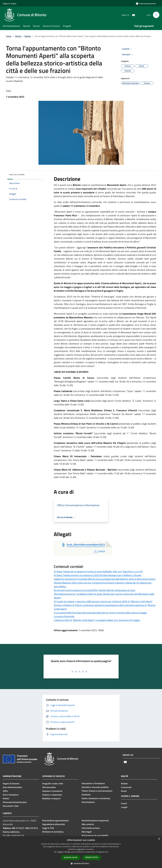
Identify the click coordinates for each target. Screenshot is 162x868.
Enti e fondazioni (11, 795)
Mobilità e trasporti (51, 798)
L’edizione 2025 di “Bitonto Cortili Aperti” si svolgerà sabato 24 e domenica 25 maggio (97, 620)
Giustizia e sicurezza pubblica (95, 787)
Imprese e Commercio (52, 791)
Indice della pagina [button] (17, 175)
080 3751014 (32, 828)
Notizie (28, 36)
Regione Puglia (10, 3)
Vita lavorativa (49, 787)
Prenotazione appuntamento (55, 820)
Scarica (99, 551)
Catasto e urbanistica (52, 795)
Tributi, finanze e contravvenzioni (97, 791)
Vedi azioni (128, 55)
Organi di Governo (11, 783)
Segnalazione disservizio (54, 824)
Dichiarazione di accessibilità (95, 835)
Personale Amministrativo (15, 802)
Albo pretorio (88, 824)
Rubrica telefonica (11, 832)
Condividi (127, 49)
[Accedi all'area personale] (146, 4)
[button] (81, 863)
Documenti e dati (11, 806)
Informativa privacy (91, 828)
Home (9, 36)
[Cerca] (156, 15)
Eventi (124, 803)
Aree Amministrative (12, 787)
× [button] (159, 839)
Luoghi (124, 807)
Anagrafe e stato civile (53, 783)
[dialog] (81, 852)
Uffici (5, 791)
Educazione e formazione (93, 783)
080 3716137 (18, 828)
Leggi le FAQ (48, 828)
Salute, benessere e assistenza (96, 798)
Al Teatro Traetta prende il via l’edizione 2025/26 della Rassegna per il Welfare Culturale (97, 575)
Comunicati (126, 787)
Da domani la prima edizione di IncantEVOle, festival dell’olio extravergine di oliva (94, 590)
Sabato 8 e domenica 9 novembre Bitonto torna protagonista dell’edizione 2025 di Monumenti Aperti (105, 579)
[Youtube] (132, 15)
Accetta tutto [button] (71, 858)
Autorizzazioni (88, 802)
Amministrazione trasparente (95, 820)
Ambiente (86, 795)
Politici (6, 798)
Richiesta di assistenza (53, 832)
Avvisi (124, 791)
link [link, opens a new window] (107, 852)
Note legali (87, 832)
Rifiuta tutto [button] (92, 857)
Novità (18, 36)
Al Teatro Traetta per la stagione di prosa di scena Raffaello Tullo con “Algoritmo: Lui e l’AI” (98, 572)
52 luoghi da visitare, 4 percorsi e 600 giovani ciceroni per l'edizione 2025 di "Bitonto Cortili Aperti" (103, 601)
